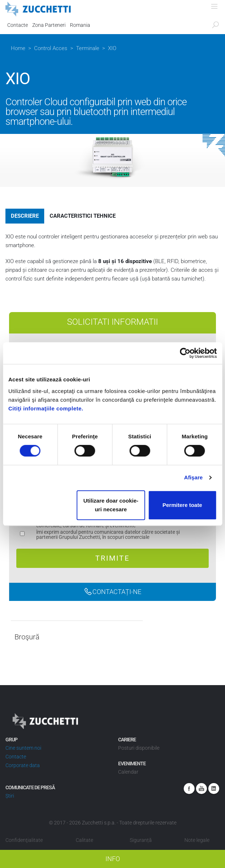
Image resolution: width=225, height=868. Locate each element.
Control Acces (51, 48)
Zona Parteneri (49, 25)
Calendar (128, 772)
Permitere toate (182, 505)
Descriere (25, 216)
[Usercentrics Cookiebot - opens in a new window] (185, 353)
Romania (80, 25)
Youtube (201, 789)
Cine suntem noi (23, 748)
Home (18, 48)
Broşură (27, 637)
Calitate (84, 840)
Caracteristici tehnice (83, 216)
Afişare (193, 477)
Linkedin (214, 789)
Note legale (197, 840)
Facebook (189, 789)
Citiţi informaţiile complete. (46, 408)
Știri (10, 796)
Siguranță (141, 840)
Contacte (18, 25)
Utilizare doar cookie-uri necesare (111, 505)
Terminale (88, 48)
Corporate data (23, 765)
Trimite (112, 558)
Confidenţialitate (24, 840)
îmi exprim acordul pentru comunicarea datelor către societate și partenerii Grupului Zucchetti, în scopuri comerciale (108, 535)
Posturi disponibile (139, 748)
